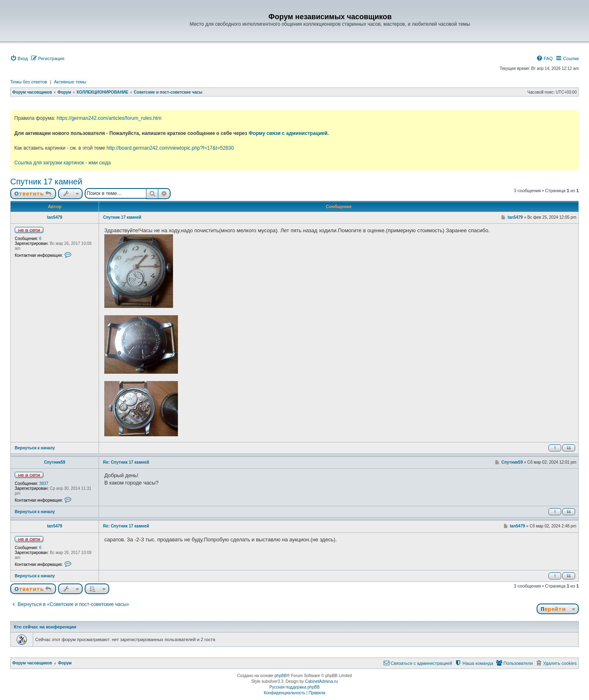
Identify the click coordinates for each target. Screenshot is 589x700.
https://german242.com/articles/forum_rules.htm (109, 118)
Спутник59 (54, 462)
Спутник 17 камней (46, 182)
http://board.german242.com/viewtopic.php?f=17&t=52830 (170, 148)
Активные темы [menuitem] (70, 82)
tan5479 (55, 217)
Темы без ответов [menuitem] (29, 82)
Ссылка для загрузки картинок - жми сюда (63, 163)
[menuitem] (19, 58)
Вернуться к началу (35, 448)
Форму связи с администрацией (288, 133)
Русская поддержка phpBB (294, 687)
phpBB (281, 676)
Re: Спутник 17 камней (126, 462)
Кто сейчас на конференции (45, 627)
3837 (44, 483)
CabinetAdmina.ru (321, 681)
